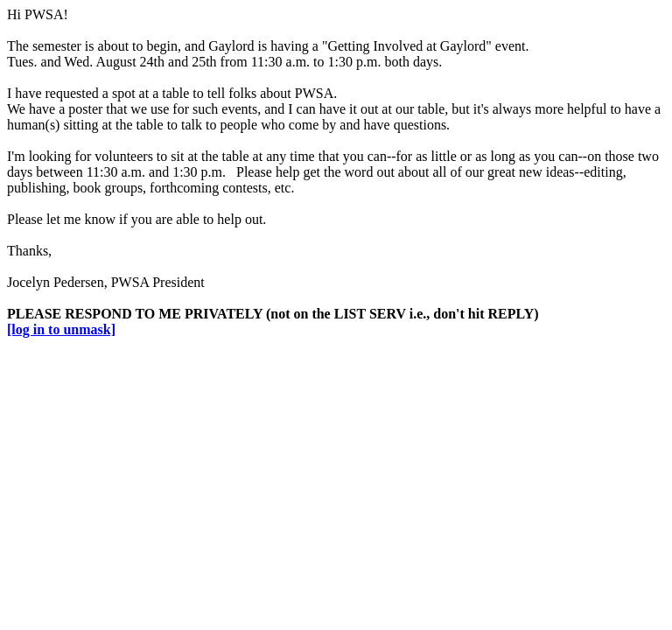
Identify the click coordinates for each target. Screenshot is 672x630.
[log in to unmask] (61, 329)
